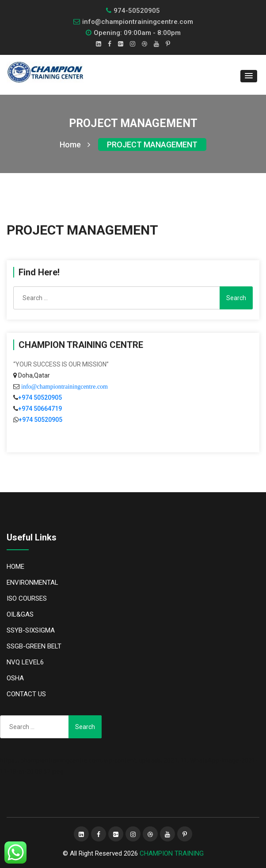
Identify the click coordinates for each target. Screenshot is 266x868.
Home (75, 145)
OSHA (15, 678)
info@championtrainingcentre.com (64, 386)
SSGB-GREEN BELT (34, 646)
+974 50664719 (40, 409)
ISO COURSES (27, 598)
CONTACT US (26, 694)
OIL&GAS (20, 614)
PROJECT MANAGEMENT (152, 145)
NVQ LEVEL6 (25, 662)
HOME (15, 567)
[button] (249, 76)
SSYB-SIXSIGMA (31, 630)
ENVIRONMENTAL (32, 583)
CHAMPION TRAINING (172, 853)
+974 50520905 (40, 397)
